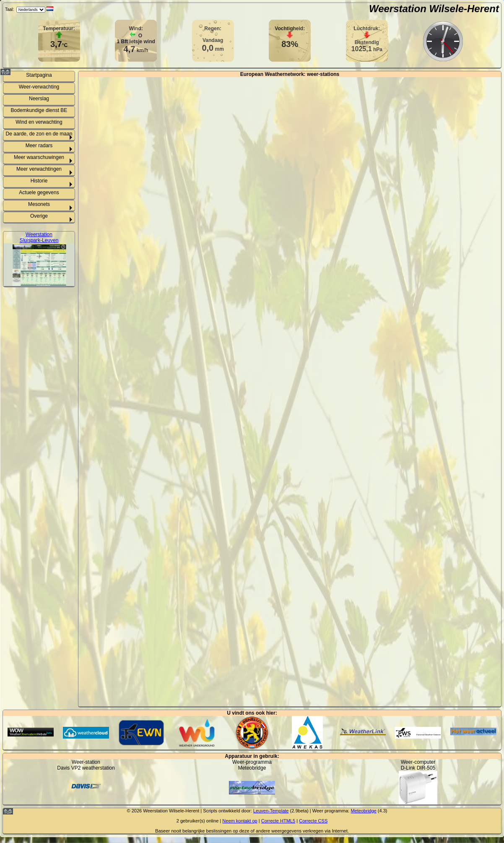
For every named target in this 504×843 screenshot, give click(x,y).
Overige (39, 216)
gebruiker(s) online (199, 821)
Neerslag (39, 99)
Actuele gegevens (39, 193)
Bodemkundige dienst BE (39, 110)
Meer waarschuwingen (39, 157)
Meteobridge (363, 811)
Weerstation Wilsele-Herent (434, 9)
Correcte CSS (313, 821)
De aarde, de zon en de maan (39, 134)
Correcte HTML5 (278, 821)
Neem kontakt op (240, 821)
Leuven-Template (271, 811)
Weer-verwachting (39, 87)
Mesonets (39, 204)
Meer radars (39, 146)
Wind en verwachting (39, 122)
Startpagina (39, 75)
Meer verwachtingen (39, 169)
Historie (39, 181)
